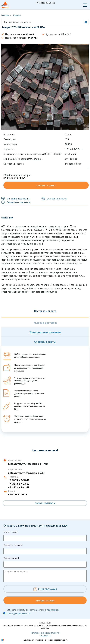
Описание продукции (18, 199)
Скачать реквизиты (45, 503)
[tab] (45, 322)
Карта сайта (45, 635)
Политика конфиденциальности (45, 633)
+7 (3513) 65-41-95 (19, 487)
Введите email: (45, 562)
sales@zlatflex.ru (17, 494)
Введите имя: (45, 536)
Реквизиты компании (18, 202)
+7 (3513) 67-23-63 (19, 484)
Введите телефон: (45, 549)
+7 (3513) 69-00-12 (45, 3)
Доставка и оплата (57, 199)
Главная (5, 15)
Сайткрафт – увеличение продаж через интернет (46, 640)
